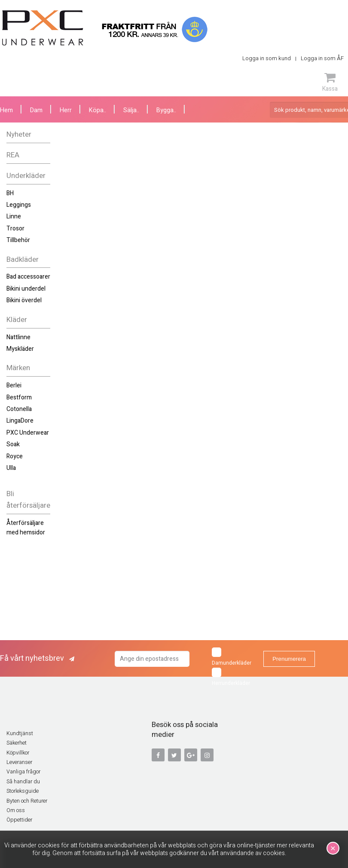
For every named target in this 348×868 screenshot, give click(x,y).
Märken (18, 368)
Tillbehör (18, 240)
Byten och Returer (27, 801)
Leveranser (19, 762)
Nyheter (19, 134)
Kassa (330, 82)
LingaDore (20, 421)
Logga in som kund (267, 58)
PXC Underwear (28, 433)
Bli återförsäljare (28, 500)
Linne (14, 216)
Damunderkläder (232, 657)
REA (13, 155)
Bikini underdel (26, 289)
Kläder (17, 320)
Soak (13, 444)
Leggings (19, 205)
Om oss (16, 810)
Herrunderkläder (231, 677)
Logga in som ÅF (322, 58)
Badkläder (23, 259)
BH (10, 193)
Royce (15, 456)
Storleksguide (23, 791)
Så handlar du (23, 782)
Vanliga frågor (23, 772)
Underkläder (26, 176)
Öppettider (19, 820)
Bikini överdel (24, 300)
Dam (36, 110)
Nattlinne (18, 337)
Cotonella (19, 409)
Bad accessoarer (28, 277)
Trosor (15, 229)
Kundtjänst (20, 733)
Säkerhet (17, 743)
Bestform (19, 397)
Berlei (14, 385)
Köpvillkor (18, 753)
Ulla (11, 468)
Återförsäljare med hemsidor (26, 528)
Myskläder (20, 349)
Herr (66, 110)
